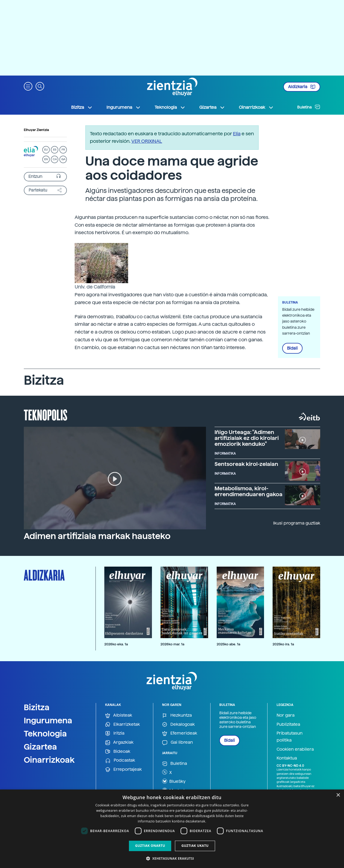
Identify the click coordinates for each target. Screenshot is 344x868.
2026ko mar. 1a (172, 644)
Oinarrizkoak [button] (256, 107)
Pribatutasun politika (290, 737)
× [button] (338, 795)
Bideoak (118, 752)
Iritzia (115, 733)
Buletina (309, 107)
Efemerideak (180, 733)
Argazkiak (119, 742)
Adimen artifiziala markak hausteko (97, 536)
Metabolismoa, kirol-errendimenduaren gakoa (249, 491)
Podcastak (120, 760)
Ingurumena (48, 720)
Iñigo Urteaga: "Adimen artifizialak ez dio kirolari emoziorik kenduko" (247, 438)
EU (46, 150)
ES (55, 150)
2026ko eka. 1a (116, 644)
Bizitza (37, 707)
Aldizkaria (302, 87)
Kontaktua (287, 758)
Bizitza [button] (82, 107)
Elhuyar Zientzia (36, 130)
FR (63, 150)
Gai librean (177, 742)
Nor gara (286, 715)
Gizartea (40, 747)
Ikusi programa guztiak (297, 523)
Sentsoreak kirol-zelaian (246, 464)
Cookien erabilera (295, 749)
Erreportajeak (123, 770)
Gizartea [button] (212, 107)
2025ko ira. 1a (283, 644)
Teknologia (45, 734)
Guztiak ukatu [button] (195, 846)
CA (55, 159)
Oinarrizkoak (49, 760)
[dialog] (172, 829)
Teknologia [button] (170, 107)
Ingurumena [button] (124, 107)
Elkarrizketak (123, 725)
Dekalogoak (178, 725)
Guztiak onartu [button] (150, 846)
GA (63, 159)
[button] (28, 86)
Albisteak (119, 715)
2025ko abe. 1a (228, 644)
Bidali (292, 348)
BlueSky (174, 781)
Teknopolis (46, 414)
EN (46, 159)
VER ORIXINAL (147, 141)
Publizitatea (288, 724)
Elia (237, 134)
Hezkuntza (177, 715)
